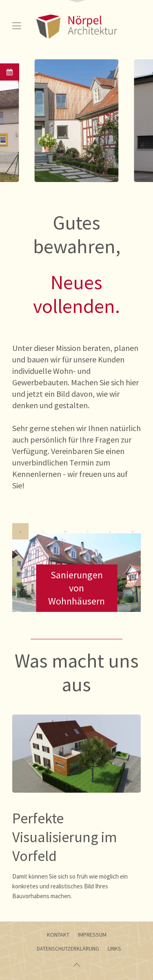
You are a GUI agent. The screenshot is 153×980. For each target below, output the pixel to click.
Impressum (92, 935)
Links (114, 949)
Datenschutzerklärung (68, 949)
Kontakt (58, 935)
